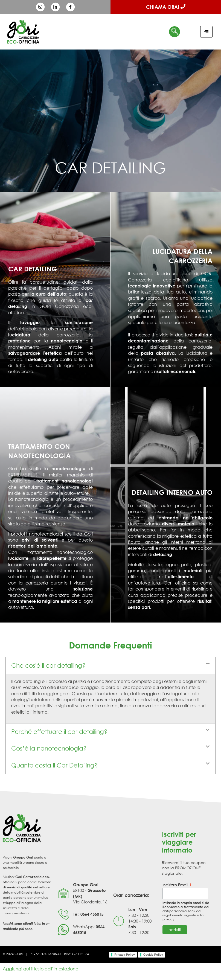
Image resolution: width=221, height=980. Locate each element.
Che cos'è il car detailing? (48, 665)
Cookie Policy (153, 955)
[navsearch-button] (175, 32)
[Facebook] (70, 7)
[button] (111, 666)
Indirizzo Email (177, 884)
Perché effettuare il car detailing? (59, 732)
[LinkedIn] (55, 7)
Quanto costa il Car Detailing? (55, 765)
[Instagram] (40, 7)
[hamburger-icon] (206, 32)
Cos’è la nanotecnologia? (49, 748)
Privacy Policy (125, 955)
